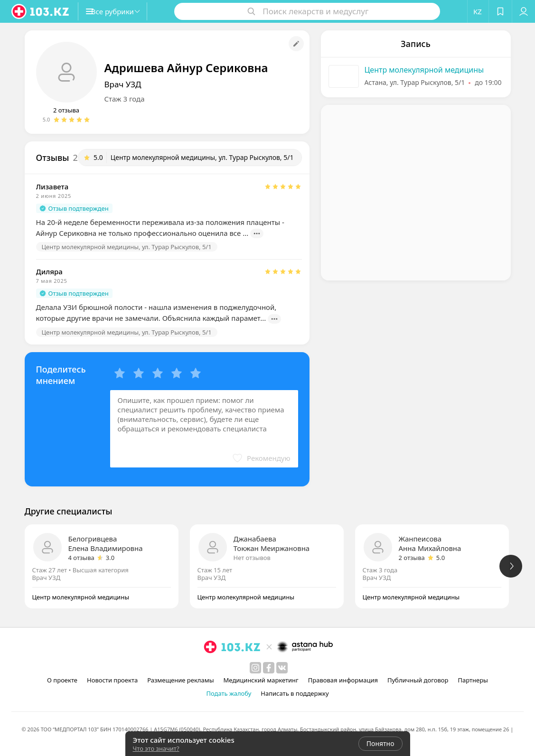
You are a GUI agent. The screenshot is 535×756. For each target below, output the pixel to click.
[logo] (41, 11)
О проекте (62, 680)
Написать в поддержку (295, 693)
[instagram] (255, 668)
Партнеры (473, 680)
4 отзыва (81, 558)
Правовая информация (343, 680)
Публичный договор (418, 680)
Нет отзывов (252, 558)
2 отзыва (66, 110)
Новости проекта (112, 680)
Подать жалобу (229, 693)
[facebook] (269, 668)
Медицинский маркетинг (261, 680)
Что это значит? (156, 748)
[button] (122, 11)
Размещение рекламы (180, 680)
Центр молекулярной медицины (424, 70)
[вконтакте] (282, 668)
